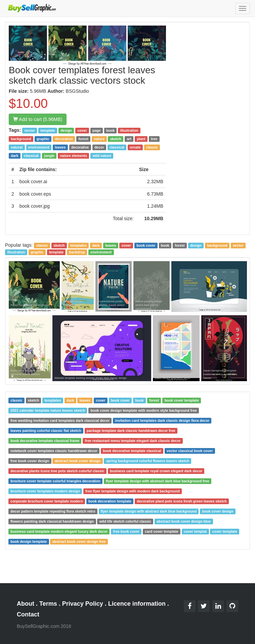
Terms (48, 604)
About (26, 604)
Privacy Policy (83, 604)
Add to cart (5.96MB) (38, 119)
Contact (28, 614)
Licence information (137, 604)
